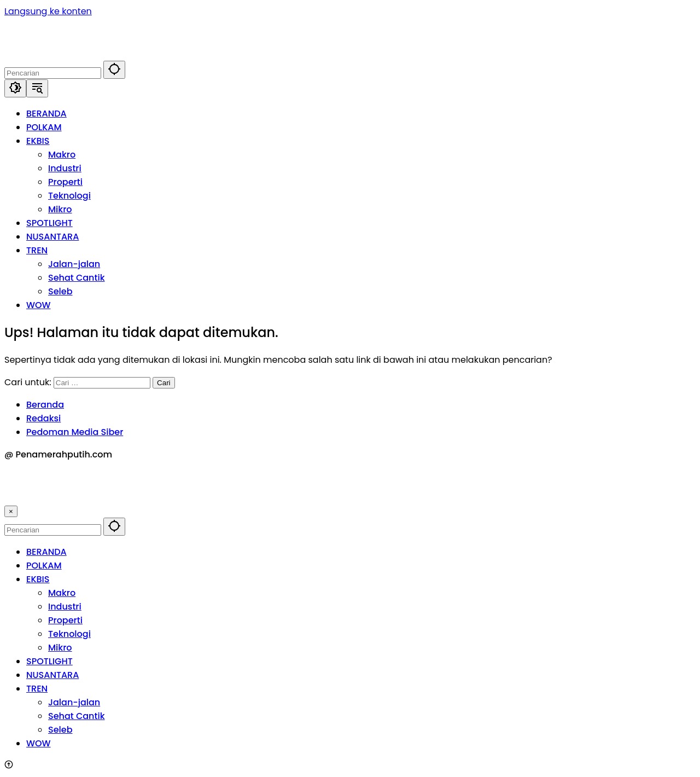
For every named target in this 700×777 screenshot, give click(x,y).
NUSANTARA (52, 675)
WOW (39, 743)
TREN (37, 689)
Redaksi (43, 418)
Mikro (60, 648)
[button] (114, 70)
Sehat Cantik (77, 716)
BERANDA (46, 552)
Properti (65, 620)
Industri (65, 607)
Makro (62, 593)
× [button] (11, 511)
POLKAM (44, 566)
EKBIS (38, 579)
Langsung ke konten (48, 11)
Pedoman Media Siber (75, 432)
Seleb (60, 730)
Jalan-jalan (74, 702)
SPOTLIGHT (49, 661)
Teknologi (69, 634)
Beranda (45, 405)
